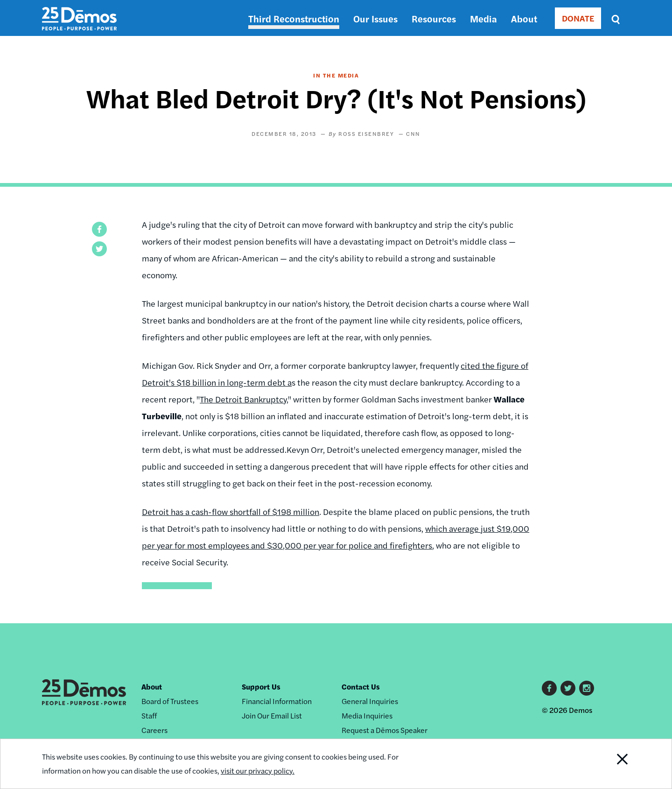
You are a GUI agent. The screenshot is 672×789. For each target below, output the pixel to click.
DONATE (578, 18)
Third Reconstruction (294, 18)
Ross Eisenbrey (366, 134)
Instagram (587, 688)
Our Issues (375, 18)
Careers (154, 730)
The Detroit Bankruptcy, (244, 399)
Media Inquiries (367, 715)
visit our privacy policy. (258, 771)
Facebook (549, 688)
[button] (99, 229)
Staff (149, 715)
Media (483, 18)
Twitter (568, 688)
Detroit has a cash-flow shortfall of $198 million (231, 511)
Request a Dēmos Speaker (385, 730)
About (524, 18)
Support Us (261, 687)
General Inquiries (370, 701)
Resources (434, 18)
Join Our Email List (272, 715)
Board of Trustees (170, 701)
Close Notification (611, 764)
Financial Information (277, 701)
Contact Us (361, 687)
